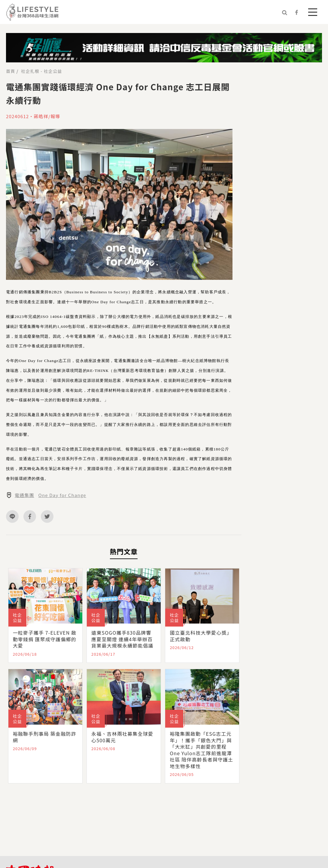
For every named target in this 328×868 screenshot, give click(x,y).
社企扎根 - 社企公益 (41, 71)
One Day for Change (62, 495)
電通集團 (24, 495)
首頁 (11, 71)
